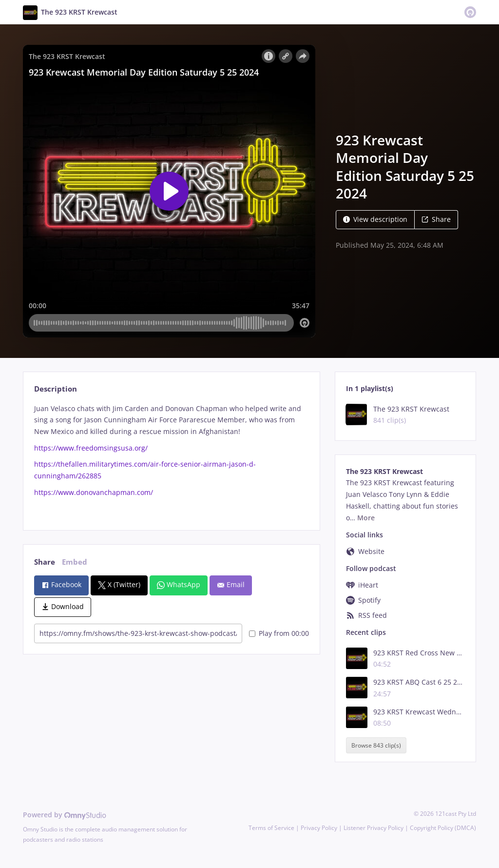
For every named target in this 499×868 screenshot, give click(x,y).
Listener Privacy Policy (374, 828)
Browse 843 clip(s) (376, 745)
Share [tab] (45, 562)
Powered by (65, 815)
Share (436, 219)
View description (375, 219)
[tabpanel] (171, 459)
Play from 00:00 (279, 633)
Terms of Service (271, 828)
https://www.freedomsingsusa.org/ (91, 448)
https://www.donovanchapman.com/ (94, 492)
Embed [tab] (75, 562)
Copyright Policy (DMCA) (443, 828)
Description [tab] (56, 389)
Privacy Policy (319, 828)
